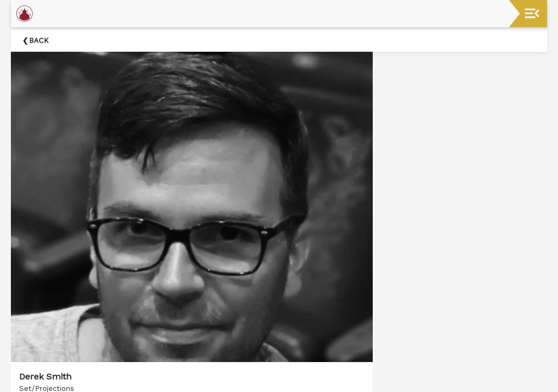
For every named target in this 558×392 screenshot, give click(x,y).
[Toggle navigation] (532, 13)
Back (39, 41)
